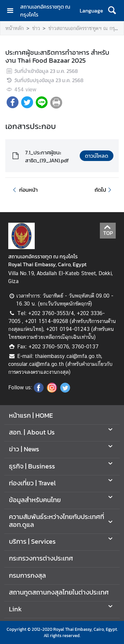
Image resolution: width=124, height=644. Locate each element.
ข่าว (36, 28)
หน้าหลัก (15, 28)
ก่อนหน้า (24, 190)
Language (91, 11)
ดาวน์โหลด (97, 156)
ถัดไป (104, 190)
